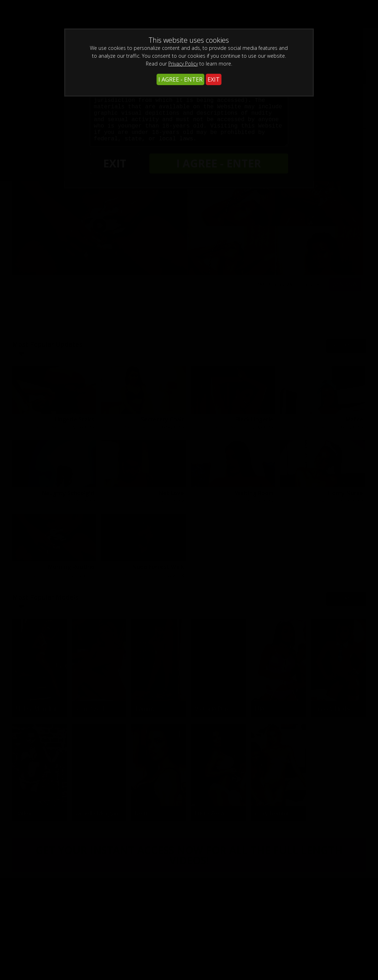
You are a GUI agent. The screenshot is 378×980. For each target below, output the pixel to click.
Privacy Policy (183, 64)
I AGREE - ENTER (180, 79)
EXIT (214, 79)
